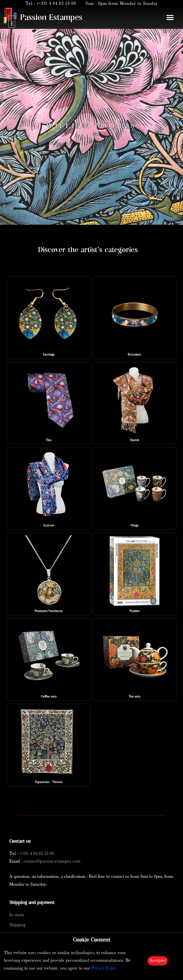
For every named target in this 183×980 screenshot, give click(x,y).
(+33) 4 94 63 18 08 (56, 4)
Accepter (158, 961)
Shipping (17, 925)
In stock (17, 915)
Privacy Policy (104, 968)
